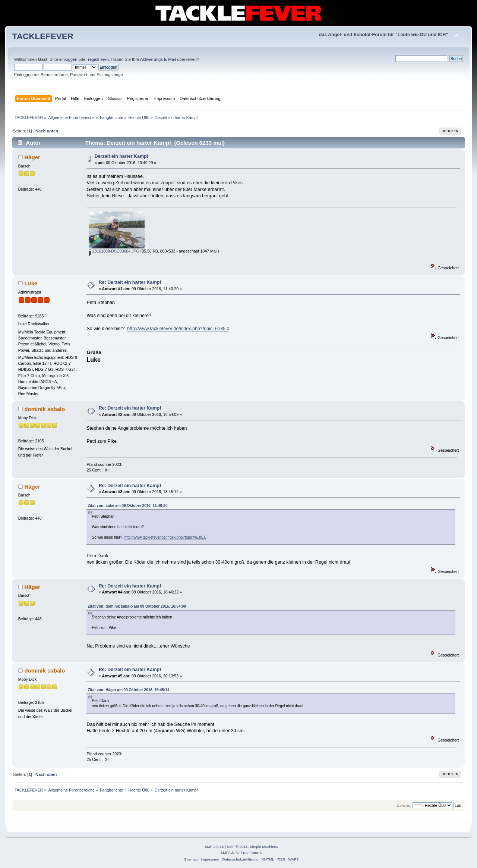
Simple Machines (264, 847)
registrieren (98, 59)
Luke (31, 283)
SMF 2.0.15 (214, 847)
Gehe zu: (404, 806)
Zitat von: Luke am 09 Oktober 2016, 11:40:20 (127, 506)
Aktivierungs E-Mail (158, 59)
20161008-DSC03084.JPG (114, 251)
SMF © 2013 (237, 847)
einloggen (68, 59)
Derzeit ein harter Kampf (121, 156)
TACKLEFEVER (43, 36)
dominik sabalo (45, 409)
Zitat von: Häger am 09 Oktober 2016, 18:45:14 (128, 690)
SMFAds (228, 853)
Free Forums (251, 853)
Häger (32, 157)
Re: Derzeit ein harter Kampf (130, 282)
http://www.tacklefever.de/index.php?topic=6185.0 (178, 329)
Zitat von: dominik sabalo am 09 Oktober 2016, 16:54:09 (137, 606)
